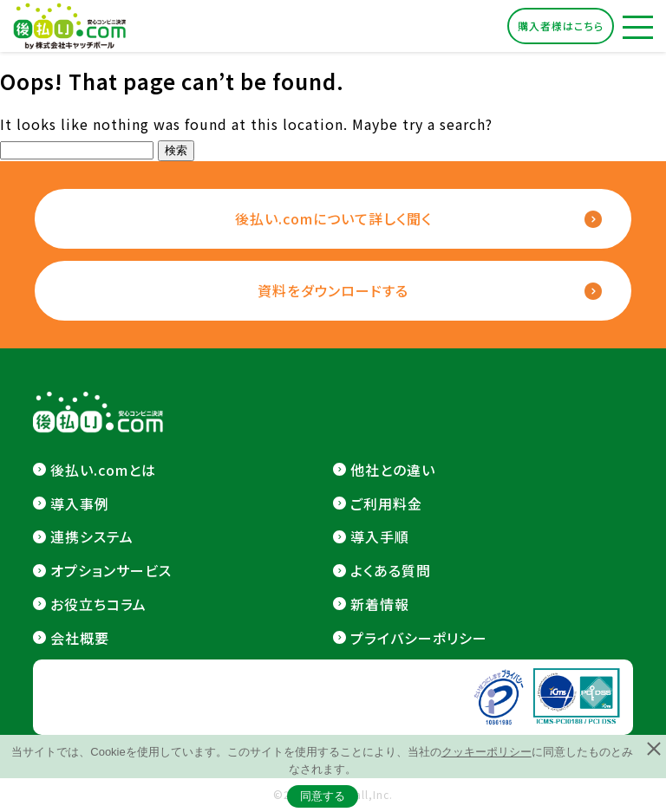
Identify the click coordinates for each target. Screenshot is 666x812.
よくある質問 (391, 570)
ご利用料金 (386, 503)
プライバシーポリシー (419, 638)
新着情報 (380, 604)
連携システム (92, 536)
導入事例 (80, 503)
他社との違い (393, 470)
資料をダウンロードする (333, 290)
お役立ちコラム (98, 604)
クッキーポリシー (486, 752)
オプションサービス (111, 570)
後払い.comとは (103, 470)
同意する (323, 796)
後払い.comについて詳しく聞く (333, 218)
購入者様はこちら (561, 26)
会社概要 (80, 638)
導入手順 (380, 536)
